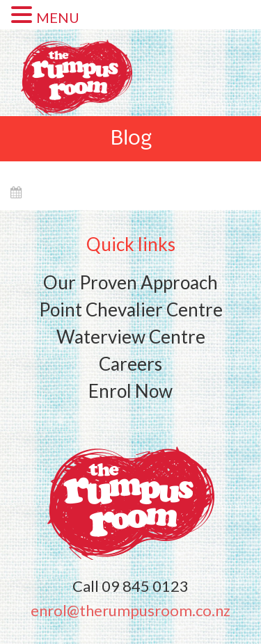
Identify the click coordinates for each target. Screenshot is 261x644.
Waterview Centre (131, 337)
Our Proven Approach (130, 282)
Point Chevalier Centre (131, 309)
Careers (130, 364)
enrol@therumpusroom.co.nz (130, 610)
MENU (58, 17)
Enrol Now (130, 391)
